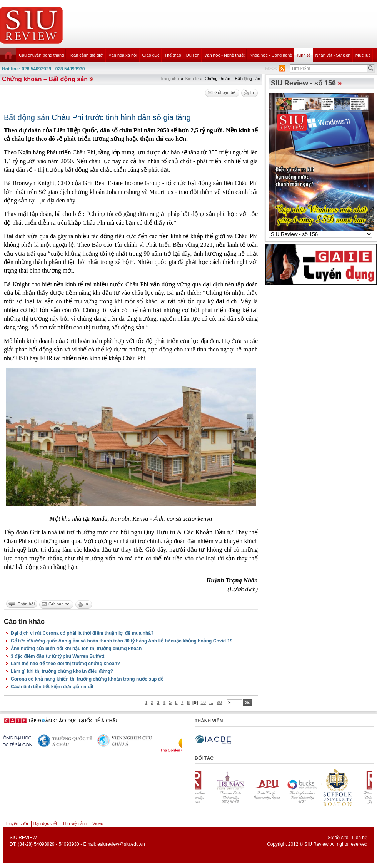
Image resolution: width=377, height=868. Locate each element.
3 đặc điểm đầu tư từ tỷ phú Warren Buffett (58, 656)
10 (203, 702)
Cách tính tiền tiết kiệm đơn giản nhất (52, 687)
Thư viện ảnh (75, 823)
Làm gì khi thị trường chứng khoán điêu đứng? (62, 671)
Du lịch (193, 55)
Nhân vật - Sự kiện (333, 55)
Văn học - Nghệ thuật (224, 55)
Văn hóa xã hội (123, 55)
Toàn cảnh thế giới (86, 55)
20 (219, 702)
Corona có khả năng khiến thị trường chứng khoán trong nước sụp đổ (87, 679)
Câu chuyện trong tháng (41, 55)
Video (98, 823)
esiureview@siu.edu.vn (121, 844)
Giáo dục (151, 55)
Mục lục (363, 55)
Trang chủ (170, 79)
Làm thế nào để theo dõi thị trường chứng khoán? (65, 664)
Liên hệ (360, 838)
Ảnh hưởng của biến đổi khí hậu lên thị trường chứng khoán (76, 649)
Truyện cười (17, 823)
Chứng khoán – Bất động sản (45, 79)
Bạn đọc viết (45, 823)
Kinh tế (304, 55)
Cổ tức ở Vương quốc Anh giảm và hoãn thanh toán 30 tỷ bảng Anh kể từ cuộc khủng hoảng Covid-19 (122, 641)
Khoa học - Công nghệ (271, 55)
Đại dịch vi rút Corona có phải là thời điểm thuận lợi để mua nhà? (82, 633)
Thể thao (173, 55)
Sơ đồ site (338, 838)
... (211, 702)
